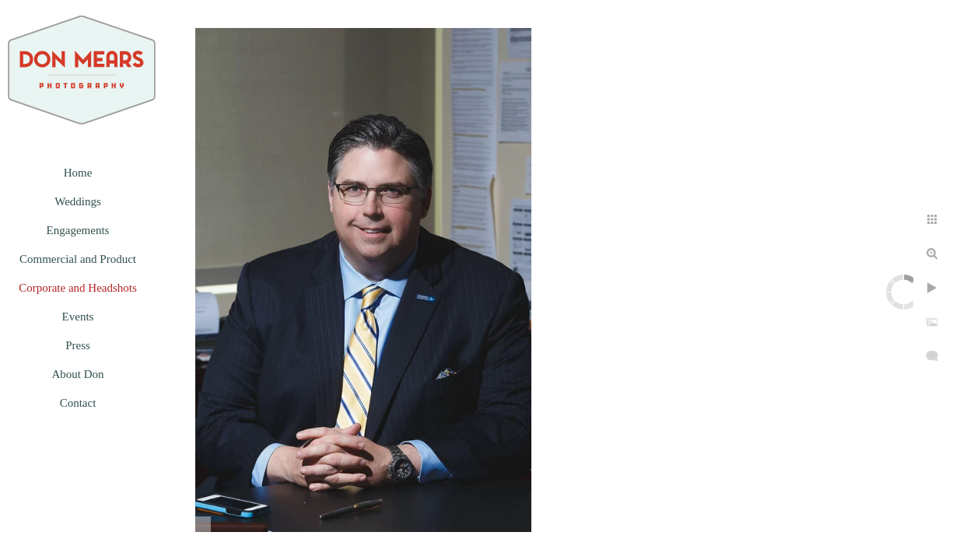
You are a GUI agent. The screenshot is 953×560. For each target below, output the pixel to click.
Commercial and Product (78, 259)
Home (78, 173)
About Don (77, 374)
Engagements (78, 230)
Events (78, 317)
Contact (78, 403)
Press (78, 345)
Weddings (78, 201)
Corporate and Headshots (78, 288)
